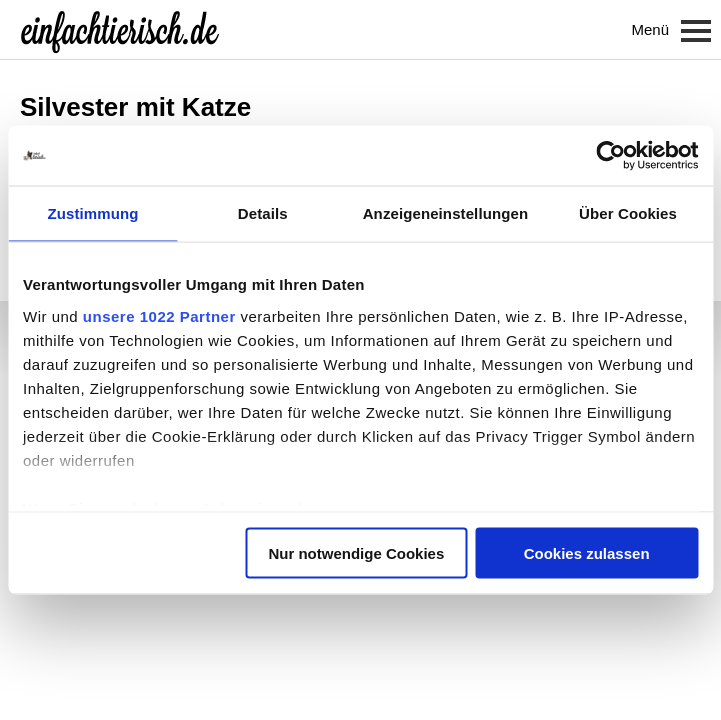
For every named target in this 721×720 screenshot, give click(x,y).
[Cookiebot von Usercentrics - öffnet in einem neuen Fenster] (610, 156)
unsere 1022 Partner (159, 315)
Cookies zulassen (587, 553)
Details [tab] (263, 213)
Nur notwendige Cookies (356, 553)
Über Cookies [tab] (628, 213)
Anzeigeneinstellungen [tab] (445, 213)
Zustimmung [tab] (92, 213)
